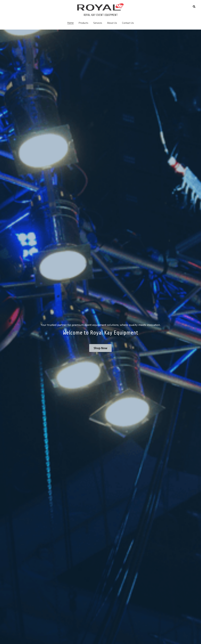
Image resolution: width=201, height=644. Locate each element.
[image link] (100, 7)
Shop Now (100, 348)
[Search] (194, 7)
